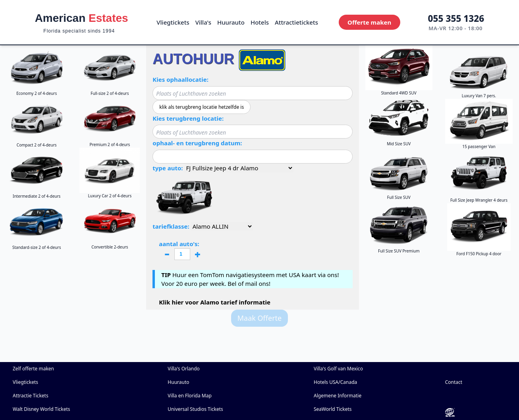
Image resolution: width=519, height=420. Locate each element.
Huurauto (231, 22)
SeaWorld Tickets (333, 409)
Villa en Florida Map (190, 396)
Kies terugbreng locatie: (188, 118)
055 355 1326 (456, 19)
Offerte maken (369, 22)
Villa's (203, 22)
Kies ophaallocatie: (180, 79)
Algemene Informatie (338, 396)
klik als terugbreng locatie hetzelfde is (202, 107)
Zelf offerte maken (33, 369)
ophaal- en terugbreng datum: (197, 143)
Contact (454, 382)
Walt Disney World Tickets (41, 409)
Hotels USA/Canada (335, 382)
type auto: (168, 168)
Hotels (260, 22)
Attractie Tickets (31, 396)
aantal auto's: (182, 251)
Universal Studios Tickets (195, 409)
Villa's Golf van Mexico (338, 369)
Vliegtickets (173, 22)
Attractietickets (296, 22)
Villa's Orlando (184, 369)
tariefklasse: (171, 226)
